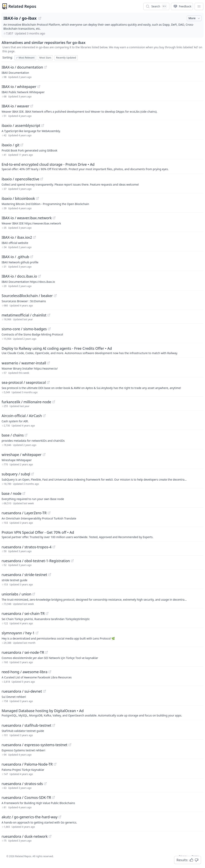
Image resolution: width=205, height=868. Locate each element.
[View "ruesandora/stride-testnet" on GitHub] (50, 575)
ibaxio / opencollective (20, 179)
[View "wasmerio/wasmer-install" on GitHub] (48, 363)
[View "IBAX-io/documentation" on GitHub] (45, 67)
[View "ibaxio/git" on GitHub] (22, 145)
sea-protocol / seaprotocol (24, 382)
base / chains (13, 435)
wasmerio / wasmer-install (24, 363)
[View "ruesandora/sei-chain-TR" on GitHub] (47, 613)
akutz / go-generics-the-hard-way (30, 817)
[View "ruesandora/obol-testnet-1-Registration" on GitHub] (72, 561)
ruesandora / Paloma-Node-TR (27, 764)
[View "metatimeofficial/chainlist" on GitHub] (49, 315)
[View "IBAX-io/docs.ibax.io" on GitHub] (39, 276)
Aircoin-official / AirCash (22, 416)
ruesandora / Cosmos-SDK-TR (26, 797)
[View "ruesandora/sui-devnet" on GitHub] (44, 691)
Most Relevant (25, 58)
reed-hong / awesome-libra (25, 672)
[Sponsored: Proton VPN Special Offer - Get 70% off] (102, 534)
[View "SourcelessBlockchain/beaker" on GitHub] (55, 296)
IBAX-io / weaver (15, 106)
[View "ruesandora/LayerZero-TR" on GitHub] (49, 513)
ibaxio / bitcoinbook (18, 198)
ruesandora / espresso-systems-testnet (35, 745)
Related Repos (22, 6)
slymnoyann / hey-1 (18, 633)
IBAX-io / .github (15, 257)
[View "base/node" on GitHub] (24, 493)
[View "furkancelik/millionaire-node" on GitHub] (54, 402)
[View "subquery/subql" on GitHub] (32, 474)
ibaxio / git (11, 145)
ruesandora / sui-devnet (22, 691)
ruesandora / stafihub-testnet (26, 725)
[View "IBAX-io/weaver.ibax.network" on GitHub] (54, 218)
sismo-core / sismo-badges (24, 329)
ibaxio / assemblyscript (21, 125)
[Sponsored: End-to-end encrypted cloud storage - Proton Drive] (102, 166)
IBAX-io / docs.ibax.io (19, 276)
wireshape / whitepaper (22, 455)
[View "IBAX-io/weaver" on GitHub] (32, 106)
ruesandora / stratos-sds (22, 784)
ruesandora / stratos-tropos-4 (27, 547)
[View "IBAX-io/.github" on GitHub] (32, 257)
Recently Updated (66, 58)
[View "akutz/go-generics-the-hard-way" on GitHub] (60, 817)
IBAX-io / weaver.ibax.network (27, 218)
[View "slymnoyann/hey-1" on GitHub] (37, 633)
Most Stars (45, 58)
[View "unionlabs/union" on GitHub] (34, 594)
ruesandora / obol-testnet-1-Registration (36, 561)
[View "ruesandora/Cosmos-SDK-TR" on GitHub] (53, 797)
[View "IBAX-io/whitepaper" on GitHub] (39, 87)
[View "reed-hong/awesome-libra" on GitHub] (50, 672)
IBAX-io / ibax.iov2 (17, 237)
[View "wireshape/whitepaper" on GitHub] (44, 455)
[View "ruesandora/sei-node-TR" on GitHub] (46, 652)
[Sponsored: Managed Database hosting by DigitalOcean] (102, 713)
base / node (12, 493)
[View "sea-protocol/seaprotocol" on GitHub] (48, 382)
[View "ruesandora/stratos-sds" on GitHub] (45, 784)
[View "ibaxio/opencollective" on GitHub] (42, 179)
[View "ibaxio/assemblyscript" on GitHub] (43, 125)
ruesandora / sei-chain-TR (23, 613)
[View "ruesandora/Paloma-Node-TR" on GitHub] (55, 764)
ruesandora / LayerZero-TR (24, 513)
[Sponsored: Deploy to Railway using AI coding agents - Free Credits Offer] (102, 350)
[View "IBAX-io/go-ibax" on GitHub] (40, 18)
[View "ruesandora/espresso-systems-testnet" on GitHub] (70, 745)
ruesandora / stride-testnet (24, 575)
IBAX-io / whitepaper (19, 87)
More (195, 18)
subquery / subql (16, 474)
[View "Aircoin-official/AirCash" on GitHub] (44, 416)
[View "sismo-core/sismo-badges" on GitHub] (49, 329)
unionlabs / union (16, 594)
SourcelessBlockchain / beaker (27, 296)
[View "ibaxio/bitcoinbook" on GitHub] (37, 198)
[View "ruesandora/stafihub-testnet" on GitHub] (54, 725)
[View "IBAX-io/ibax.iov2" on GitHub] (34, 237)
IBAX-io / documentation (22, 67)
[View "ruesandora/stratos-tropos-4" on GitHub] (54, 547)
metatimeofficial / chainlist (24, 315)
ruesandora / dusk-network (25, 836)
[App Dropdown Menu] (199, 6)
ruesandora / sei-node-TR (23, 652)
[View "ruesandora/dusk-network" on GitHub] (50, 836)
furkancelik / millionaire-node (26, 402)
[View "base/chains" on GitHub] (26, 435)
